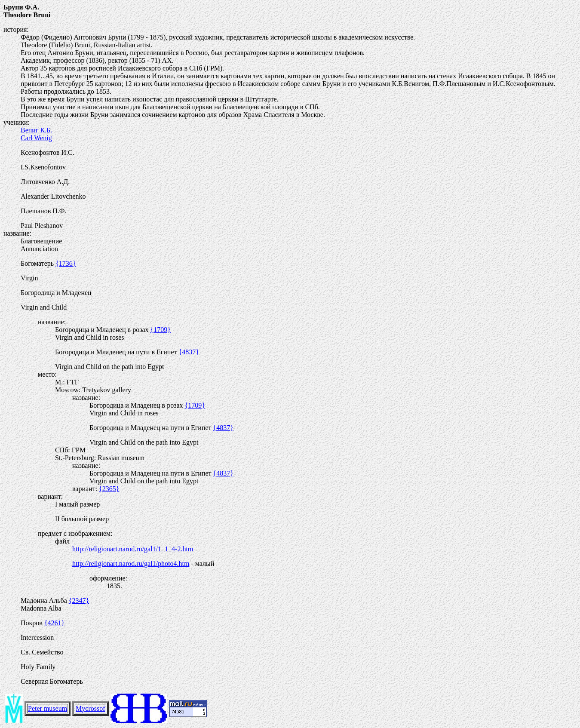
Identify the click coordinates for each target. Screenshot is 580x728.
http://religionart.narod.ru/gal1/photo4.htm (131, 564)
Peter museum (48, 708)
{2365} (109, 489)
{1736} (66, 263)
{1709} (161, 330)
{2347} (79, 601)
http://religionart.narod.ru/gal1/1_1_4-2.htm (133, 549)
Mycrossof (90, 708)
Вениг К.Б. (36, 130)
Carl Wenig (36, 138)
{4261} (54, 623)
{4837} (189, 352)
